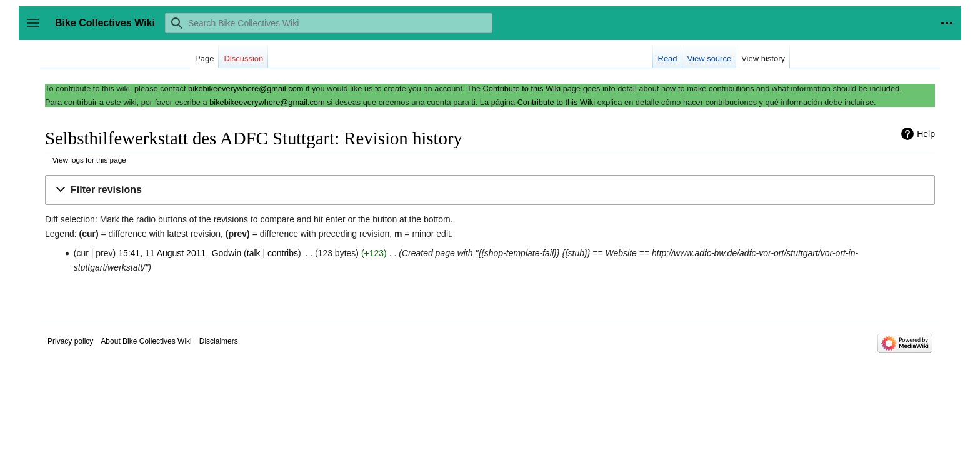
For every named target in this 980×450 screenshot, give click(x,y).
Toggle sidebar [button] (37, 29)
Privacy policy (70, 341)
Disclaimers (219, 341)
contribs (283, 253)
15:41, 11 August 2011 (162, 253)
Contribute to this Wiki (522, 88)
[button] (490, 190)
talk (254, 253)
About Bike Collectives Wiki (146, 341)
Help (926, 134)
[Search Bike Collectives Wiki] (329, 23)
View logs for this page (89, 160)
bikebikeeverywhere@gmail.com (246, 88)
